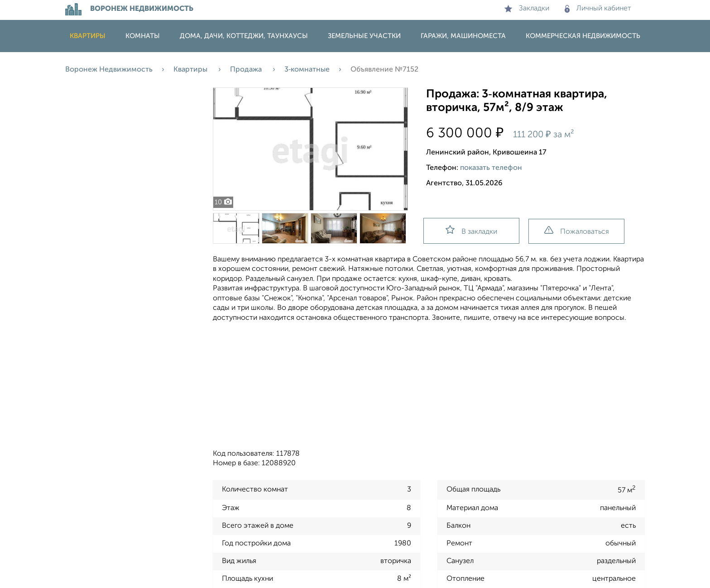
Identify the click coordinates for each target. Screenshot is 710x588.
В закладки (471, 230)
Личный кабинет (598, 9)
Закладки (527, 9)
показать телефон (491, 168)
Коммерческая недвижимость (583, 36)
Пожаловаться (577, 231)
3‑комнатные (307, 70)
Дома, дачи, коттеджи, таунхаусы (244, 36)
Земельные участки (364, 36)
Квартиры (88, 36)
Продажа (247, 70)
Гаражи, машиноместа (463, 36)
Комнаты (143, 36)
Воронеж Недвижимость (109, 70)
